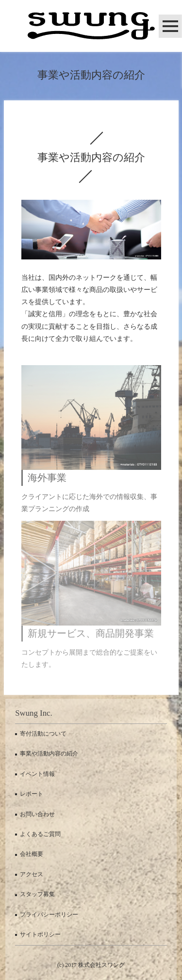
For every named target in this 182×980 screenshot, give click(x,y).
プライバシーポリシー (49, 915)
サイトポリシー (40, 934)
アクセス (32, 874)
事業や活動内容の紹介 (49, 754)
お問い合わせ (37, 814)
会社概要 (32, 854)
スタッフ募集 (37, 894)
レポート (32, 794)
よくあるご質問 (40, 834)
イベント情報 (37, 774)
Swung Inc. (33, 713)
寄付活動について (43, 734)
